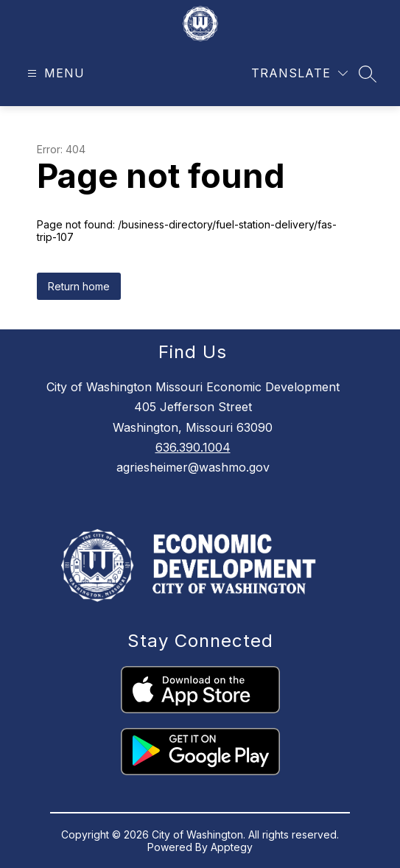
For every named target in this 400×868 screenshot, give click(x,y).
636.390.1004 (193, 447)
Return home (79, 286)
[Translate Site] (299, 73)
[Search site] (368, 74)
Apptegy (232, 847)
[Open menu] (54, 73)
